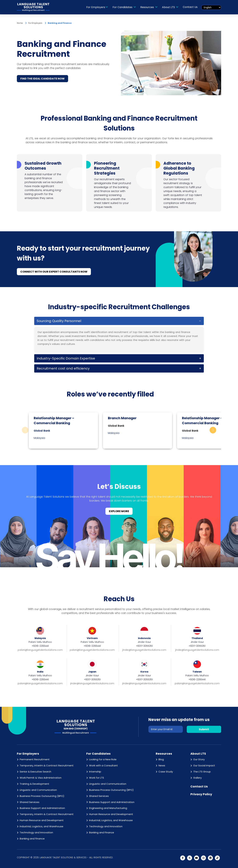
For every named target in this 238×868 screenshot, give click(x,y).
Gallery (197, 778)
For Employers (96, 7)
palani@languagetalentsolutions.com (40, 650)
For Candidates (123, 7)
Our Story (199, 760)
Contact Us (190, 7)
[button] (213, 430)
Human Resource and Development (42, 820)
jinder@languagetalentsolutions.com (144, 650)
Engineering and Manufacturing (108, 808)
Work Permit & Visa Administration (41, 778)
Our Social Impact (204, 765)
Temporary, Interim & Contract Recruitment (47, 765)
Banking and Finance (32, 839)
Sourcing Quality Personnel (59, 321)
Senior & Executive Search (35, 772)
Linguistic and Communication (38, 790)
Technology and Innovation (36, 832)
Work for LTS (97, 778)
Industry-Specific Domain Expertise (66, 359)
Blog (161, 760)
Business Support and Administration (42, 808)
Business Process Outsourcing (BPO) (42, 796)
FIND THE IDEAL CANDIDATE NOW (42, 79)
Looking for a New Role (103, 760)
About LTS (169, 7)
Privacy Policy (201, 794)
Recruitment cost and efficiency (63, 369)
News (162, 765)
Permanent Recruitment (35, 760)
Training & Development (34, 784)
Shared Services (30, 802)
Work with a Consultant (103, 765)
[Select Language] (211, 7)
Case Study (166, 772)
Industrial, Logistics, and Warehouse (41, 826)
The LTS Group (202, 772)
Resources (147, 7)
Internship (95, 772)
